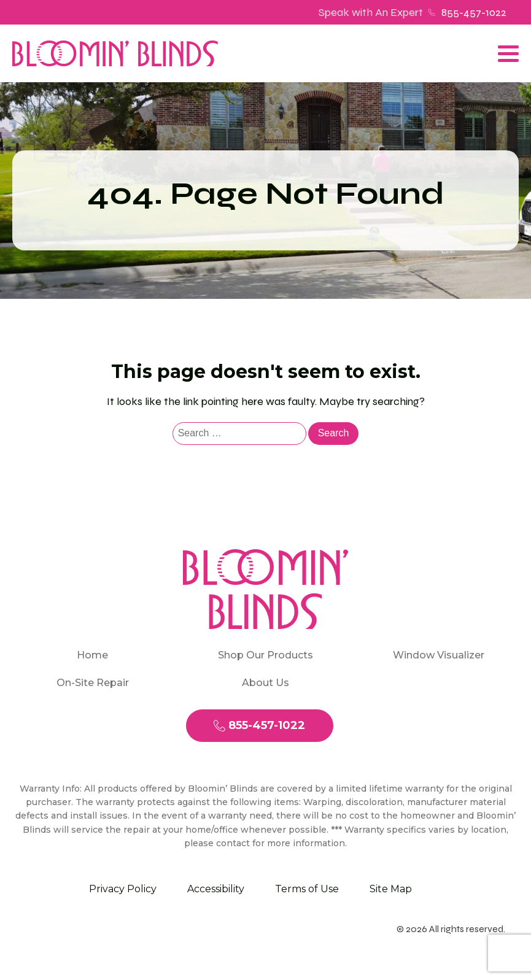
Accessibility (216, 889)
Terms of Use (307, 889)
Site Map (391, 889)
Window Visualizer (439, 655)
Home (92, 655)
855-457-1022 (474, 12)
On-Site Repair (93, 683)
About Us (265, 683)
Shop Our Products (265, 655)
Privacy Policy (123, 889)
